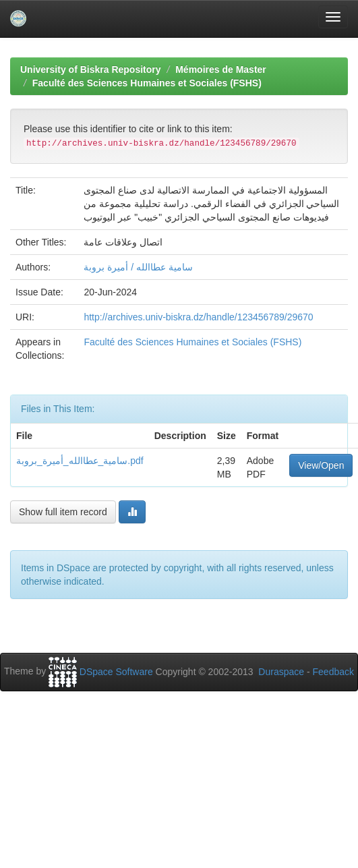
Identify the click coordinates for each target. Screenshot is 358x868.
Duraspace (281, 672)
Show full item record (63, 512)
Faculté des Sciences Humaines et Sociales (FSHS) (147, 83)
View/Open (321, 465)
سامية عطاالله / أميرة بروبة (138, 267)
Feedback (333, 672)
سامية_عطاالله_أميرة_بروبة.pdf (80, 461)
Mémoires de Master (221, 69)
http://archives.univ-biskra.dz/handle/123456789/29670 (198, 317)
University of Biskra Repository (91, 69)
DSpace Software (116, 672)
